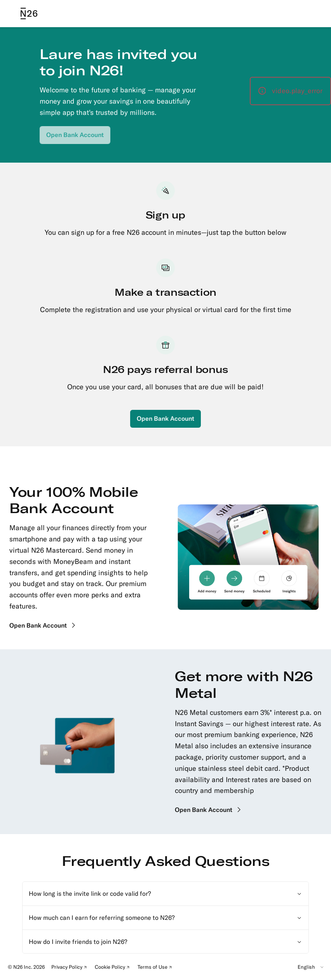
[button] (290, 91)
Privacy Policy (70, 968)
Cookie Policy (113, 968)
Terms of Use (156, 968)
